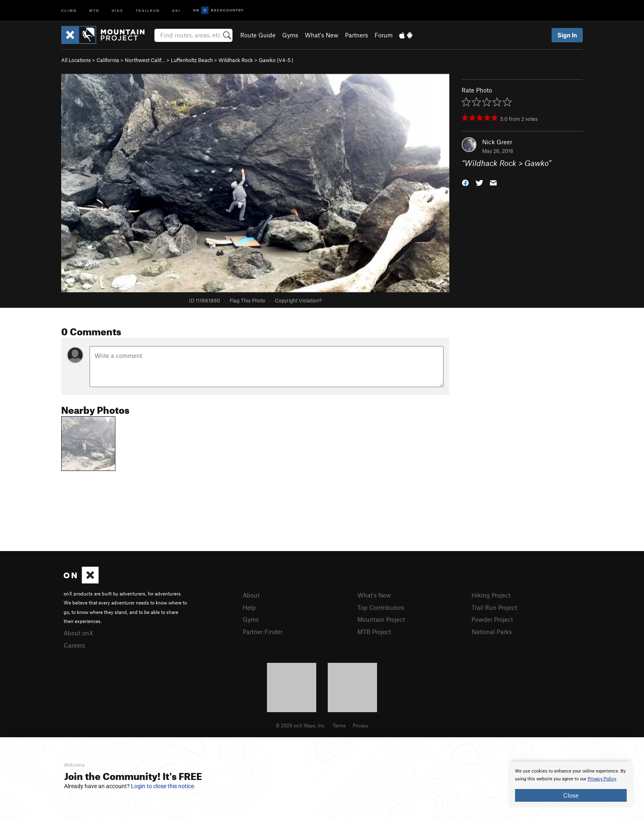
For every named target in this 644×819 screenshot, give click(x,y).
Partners (356, 35)
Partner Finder (263, 632)
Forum (384, 35)
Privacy (361, 725)
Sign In (567, 35)
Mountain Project (381, 619)
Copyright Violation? (298, 300)
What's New (322, 35)
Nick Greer (497, 142)
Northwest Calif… (145, 60)
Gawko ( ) (276, 60)
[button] (465, 182)
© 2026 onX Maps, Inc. (301, 725)
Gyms (290, 35)
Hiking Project (491, 595)
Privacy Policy (602, 779)
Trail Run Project (494, 607)
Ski (176, 10)
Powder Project (492, 619)
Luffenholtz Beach (192, 60)
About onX (78, 633)
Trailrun (148, 10)
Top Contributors (381, 607)
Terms (339, 725)
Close (571, 795)
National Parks (492, 632)
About (251, 595)
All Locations (76, 60)
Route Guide (258, 35)
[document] (571, 784)
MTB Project (374, 632)
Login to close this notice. (163, 786)
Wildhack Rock (236, 60)
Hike (117, 10)
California (108, 60)
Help (249, 607)
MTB (94, 10)
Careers (74, 645)
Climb (69, 10)
